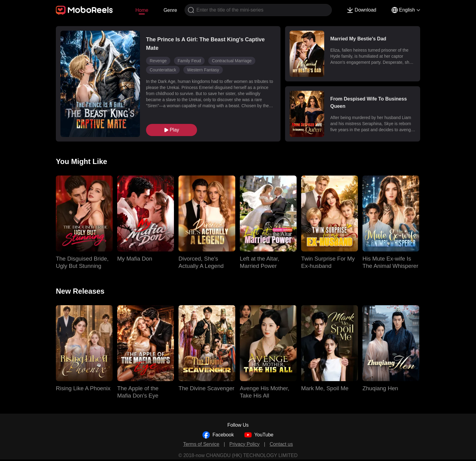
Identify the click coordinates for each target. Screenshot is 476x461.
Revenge (158, 61)
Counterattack (163, 70)
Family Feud (189, 61)
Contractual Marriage (232, 61)
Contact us (281, 444)
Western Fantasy (203, 70)
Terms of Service (201, 444)
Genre (170, 10)
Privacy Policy (245, 444)
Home (142, 10)
